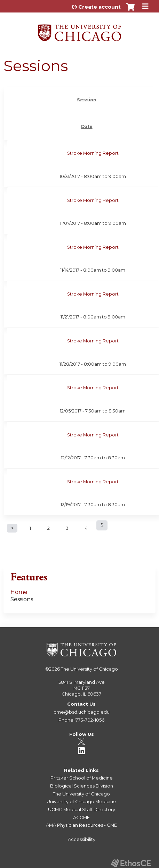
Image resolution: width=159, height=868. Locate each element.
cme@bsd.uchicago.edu (82, 712)
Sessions (22, 599)
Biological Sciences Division (82, 786)
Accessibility (82, 839)
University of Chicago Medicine (81, 801)
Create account (100, 7)
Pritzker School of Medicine (82, 778)
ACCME (81, 817)
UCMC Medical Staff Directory (82, 809)
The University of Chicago (89, 669)
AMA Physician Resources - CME (81, 825)
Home (19, 592)
